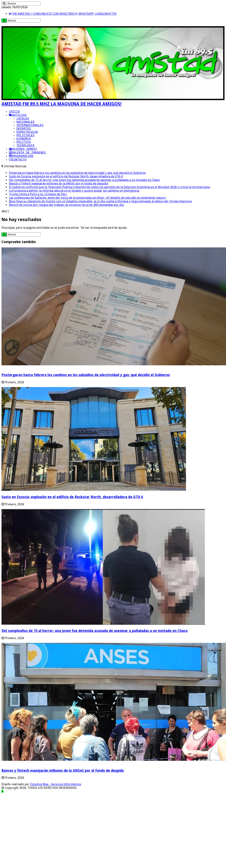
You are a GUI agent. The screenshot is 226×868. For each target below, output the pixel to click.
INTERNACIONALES (30, 129)
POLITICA (24, 149)
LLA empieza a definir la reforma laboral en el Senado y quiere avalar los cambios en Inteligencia (74, 201)
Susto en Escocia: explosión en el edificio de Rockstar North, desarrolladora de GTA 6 (66, 187)
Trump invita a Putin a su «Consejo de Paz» (38, 204)
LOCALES (23, 120)
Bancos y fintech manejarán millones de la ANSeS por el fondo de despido (59, 194)
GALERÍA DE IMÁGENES (27, 162)
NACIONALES (25, 124)
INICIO (14, 112)
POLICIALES (25, 141)
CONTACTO (18, 170)
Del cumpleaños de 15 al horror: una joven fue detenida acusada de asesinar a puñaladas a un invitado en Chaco (84, 190)
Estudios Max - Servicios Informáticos (56, 795)
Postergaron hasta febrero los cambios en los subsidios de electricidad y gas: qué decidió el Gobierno (77, 183)
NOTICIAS (18, 116)
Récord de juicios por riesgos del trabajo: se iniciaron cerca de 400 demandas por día (66, 215)
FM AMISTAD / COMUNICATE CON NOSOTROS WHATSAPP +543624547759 (63, 14)
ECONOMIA (24, 145)
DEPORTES (24, 133)
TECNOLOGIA (25, 153)
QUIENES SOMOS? (23, 157)
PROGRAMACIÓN (21, 166)
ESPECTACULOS (27, 137)
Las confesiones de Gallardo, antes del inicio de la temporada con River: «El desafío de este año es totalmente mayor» (88, 208)
